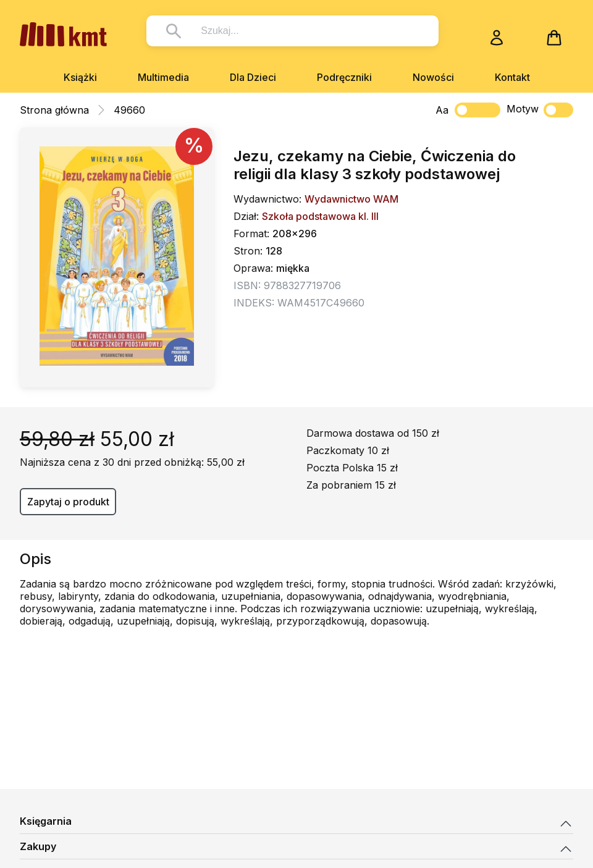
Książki (80, 77)
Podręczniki (344, 77)
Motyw (540, 110)
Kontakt (512, 77)
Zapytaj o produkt (68, 502)
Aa (442, 110)
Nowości (433, 77)
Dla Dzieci (253, 77)
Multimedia (163, 77)
